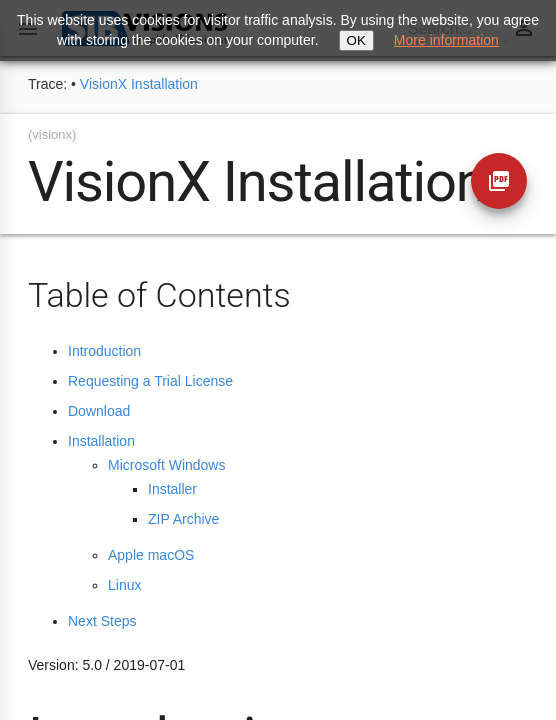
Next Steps (102, 621)
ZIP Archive (183, 519)
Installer (172, 489)
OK (356, 40)
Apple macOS (151, 555)
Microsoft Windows (166, 465)
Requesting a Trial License (150, 381)
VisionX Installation (139, 84)
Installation (101, 441)
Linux (124, 585)
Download (99, 411)
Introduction (104, 351)
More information (446, 40)
